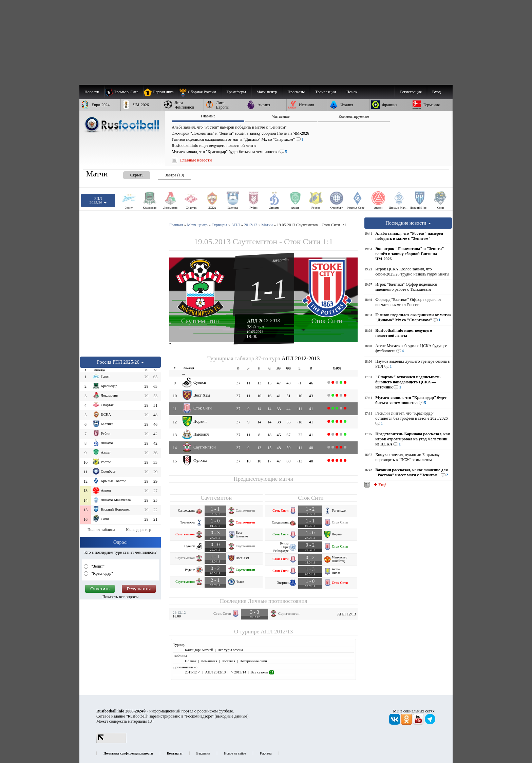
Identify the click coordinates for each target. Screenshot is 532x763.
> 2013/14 (238, 672)
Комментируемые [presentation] (354, 116)
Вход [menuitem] (436, 92)
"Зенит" (97, 566)
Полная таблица (101, 530)
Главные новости (196, 160)
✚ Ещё (379, 485)
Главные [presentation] (208, 116)
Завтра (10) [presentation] (174, 175)
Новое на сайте (235, 753)
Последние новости (408, 223)
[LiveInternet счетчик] (111, 742)
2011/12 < (193, 672)
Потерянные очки (253, 661)
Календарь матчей (199, 650)
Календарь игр (138, 530)
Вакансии (203, 753)
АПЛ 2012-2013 (263, 321)
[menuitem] (200, 92)
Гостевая (228, 661)
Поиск (352, 92)
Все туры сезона (230, 650)
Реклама (266, 753)
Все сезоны (262, 672)
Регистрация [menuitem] (411, 92)
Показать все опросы (121, 597)
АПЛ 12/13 (346, 614)
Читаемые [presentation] (281, 116)
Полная (191, 661)
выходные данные (232, 716)
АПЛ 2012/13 (277, 632)
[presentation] (130, 174)
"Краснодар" (102, 573)
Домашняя (209, 661)
